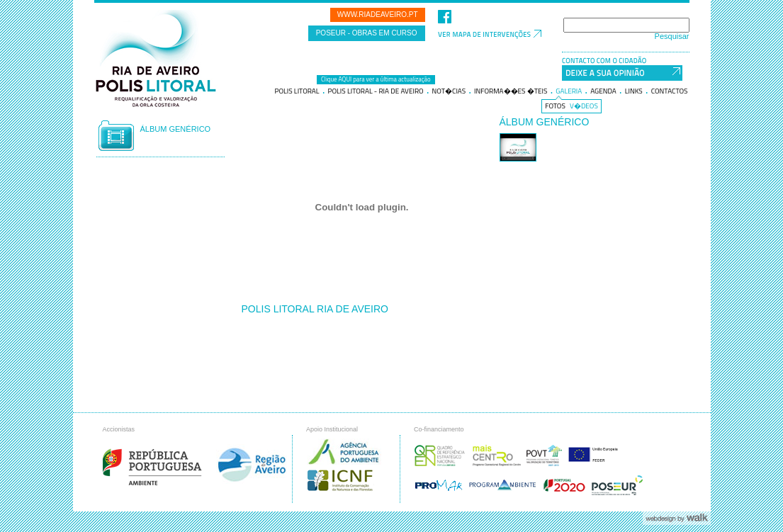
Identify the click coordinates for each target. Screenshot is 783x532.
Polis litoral (297, 91)
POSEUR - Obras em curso (367, 33)
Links (634, 91)
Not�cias (449, 91)
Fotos (555, 106)
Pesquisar (672, 36)
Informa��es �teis (511, 91)
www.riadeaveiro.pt (378, 15)
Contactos (670, 91)
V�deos (584, 106)
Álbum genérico (176, 129)
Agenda (603, 91)
